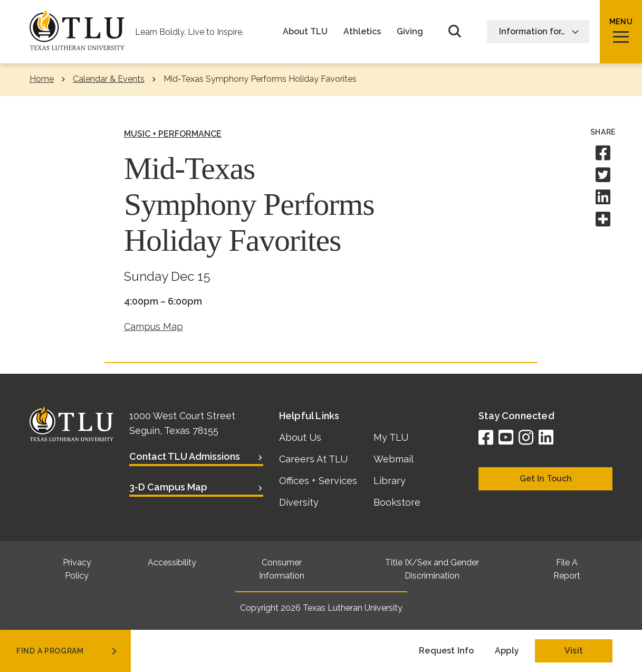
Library (390, 481)
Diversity (299, 502)
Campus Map (154, 326)
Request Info (446, 651)
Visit (574, 651)
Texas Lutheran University (353, 608)
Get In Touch (546, 479)
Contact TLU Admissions (185, 456)
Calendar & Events (109, 79)
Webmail (394, 459)
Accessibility (172, 562)
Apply (507, 651)
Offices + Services (318, 481)
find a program (68, 651)
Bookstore (397, 502)
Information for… (539, 31)
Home (42, 79)
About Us (300, 437)
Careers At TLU (313, 459)
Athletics (362, 32)
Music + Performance (173, 134)
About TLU (305, 32)
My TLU (391, 437)
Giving (410, 32)
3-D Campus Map (168, 487)
